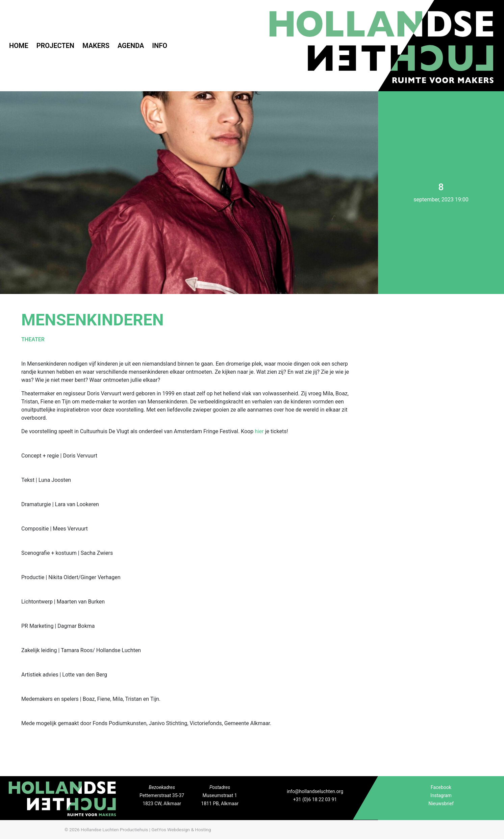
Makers (96, 46)
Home (19, 46)
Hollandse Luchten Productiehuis (114, 830)
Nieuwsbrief (441, 804)
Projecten (55, 46)
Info (160, 46)
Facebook (441, 787)
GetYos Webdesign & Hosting (181, 830)
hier (259, 431)
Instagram (441, 795)
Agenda (131, 46)
